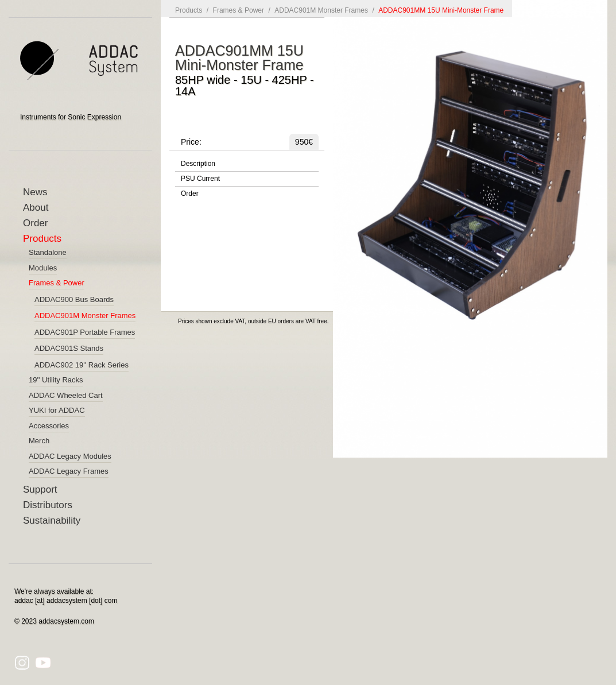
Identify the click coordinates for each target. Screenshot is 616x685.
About (36, 208)
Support (40, 489)
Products (42, 239)
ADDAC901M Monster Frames (321, 10)
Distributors (48, 505)
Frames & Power (239, 10)
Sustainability (52, 520)
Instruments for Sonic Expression (71, 117)
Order (35, 223)
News (35, 192)
